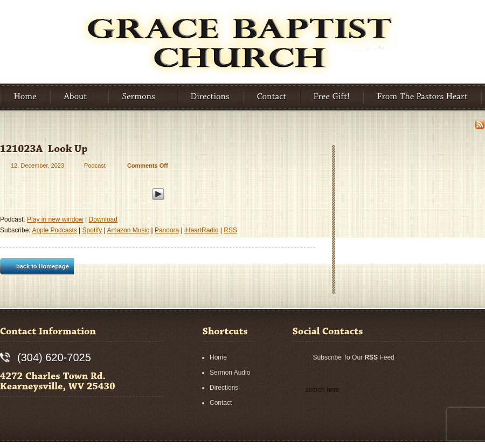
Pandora (167, 230)
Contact (221, 403)
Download (103, 219)
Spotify (92, 230)
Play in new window (55, 219)
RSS (230, 230)
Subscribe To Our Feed (354, 357)
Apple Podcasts (54, 230)
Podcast (95, 166)
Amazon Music (128, 230)
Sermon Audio (230, 373)
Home (218, 357)
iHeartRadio (201, 230)
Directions (224, 388)
